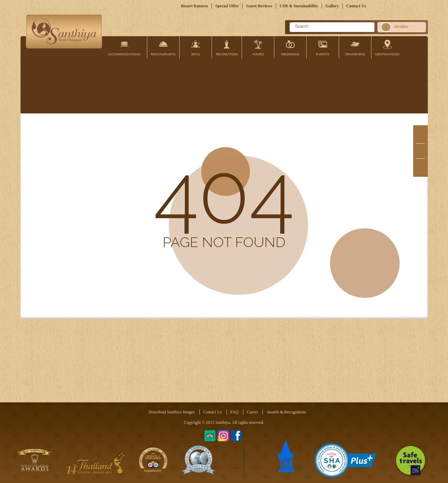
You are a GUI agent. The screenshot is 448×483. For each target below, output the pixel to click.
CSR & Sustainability (299, 6)
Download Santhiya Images (172, 412)
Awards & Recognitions (286, 412)
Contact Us (356, 6)
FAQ (234, 412)
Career (252, 412)
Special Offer (227, 6)
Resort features (194, 6)
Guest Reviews (259, 6)
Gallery (332, 6)
